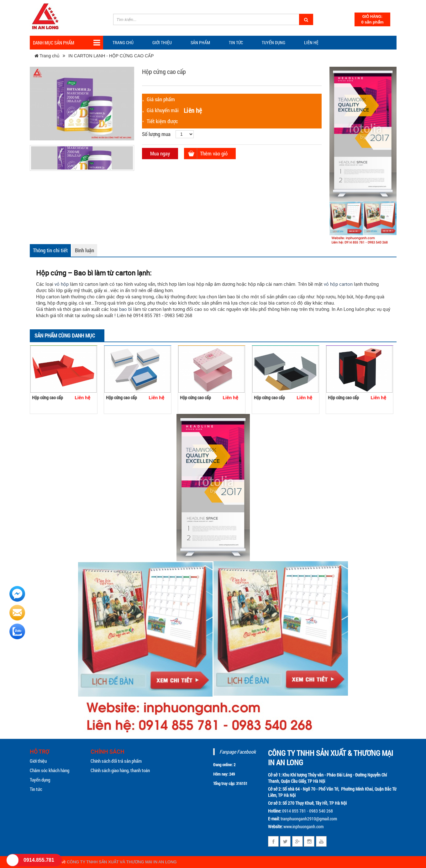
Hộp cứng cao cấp (47, 397)
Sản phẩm (200, 42)
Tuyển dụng (273, 42)
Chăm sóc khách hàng (50, 770)
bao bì (126, 309)
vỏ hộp (62, 284)
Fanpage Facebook (238, 752)
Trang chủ (123, 42)
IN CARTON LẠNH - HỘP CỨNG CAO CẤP (111, 56)
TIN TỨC (236, 42)
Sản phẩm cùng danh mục (65, 335)
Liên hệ (311, 42)
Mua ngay (160, 153)
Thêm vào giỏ (214, 153)
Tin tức (36, 789)
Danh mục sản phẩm (66, 43)
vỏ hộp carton (338, 284)
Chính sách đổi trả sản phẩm (116, 761)
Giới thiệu (162, 42)
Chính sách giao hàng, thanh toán (120, 770)
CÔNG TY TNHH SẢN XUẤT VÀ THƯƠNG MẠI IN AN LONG (122, 862)
